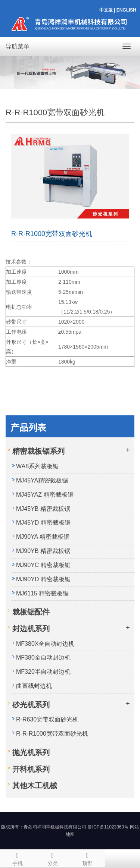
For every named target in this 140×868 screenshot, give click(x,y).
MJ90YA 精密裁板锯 (43, 537)
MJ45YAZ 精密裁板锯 (45, 495)
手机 (18, 858)
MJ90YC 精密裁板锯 (43, 565)
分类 (53, 858)
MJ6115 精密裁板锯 (42, 593)
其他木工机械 (35, 786)
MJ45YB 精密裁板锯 (43, 509)
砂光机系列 (31, 705)
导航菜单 (18, 46)
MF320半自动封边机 (43, 672)
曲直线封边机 (34, 686)
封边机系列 (31, 629)
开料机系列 (31, 769)
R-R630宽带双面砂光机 (47, 719)
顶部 (88, 858)
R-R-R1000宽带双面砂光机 (52, 734)
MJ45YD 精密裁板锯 (43, 523)
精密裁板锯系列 (38, 451)
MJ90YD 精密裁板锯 (43, 579)
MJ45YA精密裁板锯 (42, 480)
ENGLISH (126, 10)
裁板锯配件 (31, 612)
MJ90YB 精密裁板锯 (43, 551)
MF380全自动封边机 (43, 658)
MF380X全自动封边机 (45, 644)
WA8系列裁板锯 (37, 466)
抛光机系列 (31, 752)
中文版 (106, 10)
